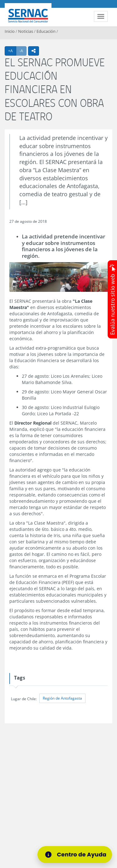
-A (23, 51)
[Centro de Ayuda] (77, 855)
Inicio (10, 31)
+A (12, 51)
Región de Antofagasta (62, 698)
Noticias (26, 31)
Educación (46, 31)
